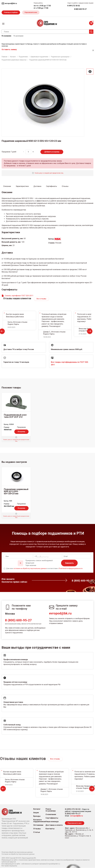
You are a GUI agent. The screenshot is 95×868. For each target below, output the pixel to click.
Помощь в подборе (11, 13)
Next (90, 332)
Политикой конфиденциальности (71, 569)
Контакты (50, 829)
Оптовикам (38, 825)
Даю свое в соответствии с (44, 569)
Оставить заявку (9, 50)
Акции (36, 813)
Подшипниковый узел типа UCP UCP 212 (15, 416)
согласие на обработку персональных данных (30, 569)
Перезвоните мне (32, 13)
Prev (3, 789)
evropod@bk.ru (60, 614)
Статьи (37, 832)
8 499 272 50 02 (74, 6)
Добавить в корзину (52, 152)
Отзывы (37, 829)
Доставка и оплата (54, 825)
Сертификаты (52, 818)
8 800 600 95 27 (80, 9)
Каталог (37, 809)
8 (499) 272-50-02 (73, 809)
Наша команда (52, 822)
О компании (51, 815)
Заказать (69, 563)
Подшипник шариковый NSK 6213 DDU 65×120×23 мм (16, 492)
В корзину (21, 432)
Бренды (37, 816)
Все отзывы (41, 299)
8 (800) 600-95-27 (18, 621)
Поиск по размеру (51, 810)
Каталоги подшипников (39, 821)
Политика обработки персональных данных (17, 852)
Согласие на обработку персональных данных (18, 854)
